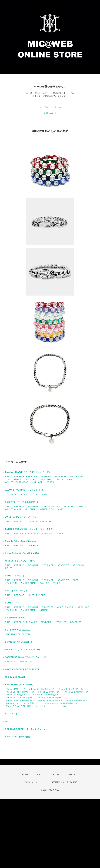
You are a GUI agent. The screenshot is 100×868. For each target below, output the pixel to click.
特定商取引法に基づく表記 (65, 782)
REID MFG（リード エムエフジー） (22, 502)
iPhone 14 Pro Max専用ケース (20, 692)
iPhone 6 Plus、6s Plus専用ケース (61, 703)
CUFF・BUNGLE (13, 479)
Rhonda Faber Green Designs (21, 541)
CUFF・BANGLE (37, 595)
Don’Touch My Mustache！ (19, 642)
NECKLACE (31, 479)
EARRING (19, 506)
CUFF (76, 580)
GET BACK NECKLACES (18, 630)
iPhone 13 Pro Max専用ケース (48, 695)
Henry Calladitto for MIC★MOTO (22, 553)
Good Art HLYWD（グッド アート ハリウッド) (27, 472)
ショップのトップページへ (50, 107)
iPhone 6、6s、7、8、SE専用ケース (23, 703)
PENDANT (46, 477)
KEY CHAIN (47, 479)
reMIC (61, 509)
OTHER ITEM (47, 509)
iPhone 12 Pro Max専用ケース (20, 701)
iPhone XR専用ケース (77, 701)
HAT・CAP (37, 482)
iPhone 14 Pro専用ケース (71, 689)
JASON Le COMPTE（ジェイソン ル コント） (27, 490)
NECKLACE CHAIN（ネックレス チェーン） (26, 729)
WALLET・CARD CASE (17, 482)
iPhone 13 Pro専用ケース (17, 695)
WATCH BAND (77, 477)
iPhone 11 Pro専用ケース (50, 701)
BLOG (56, 775)
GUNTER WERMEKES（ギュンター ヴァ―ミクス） (30, 529)
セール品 (62, 706)
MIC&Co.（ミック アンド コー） (21, 561)
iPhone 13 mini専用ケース (76, 692)
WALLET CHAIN (64, 479)
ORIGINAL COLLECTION (17, 634)
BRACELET (61, 477)
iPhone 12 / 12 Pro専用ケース (20, 698)
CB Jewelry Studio (15, 618)
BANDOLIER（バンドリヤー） (20, 685)
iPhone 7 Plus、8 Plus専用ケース (21, 706)
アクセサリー (48, 706)
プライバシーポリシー (33, 782)
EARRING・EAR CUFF (26, 477)
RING (8, 477)
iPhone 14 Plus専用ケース (42, 689)
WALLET (83, 506)
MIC (7, 722)
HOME (25, 775)
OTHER (50, 482)
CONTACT (73, 775)
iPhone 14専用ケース (15, 689)
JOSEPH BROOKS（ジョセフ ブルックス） (26, 657)
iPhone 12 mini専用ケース (50, 698)
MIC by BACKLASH (15, 677)
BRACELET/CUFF (51, 506)
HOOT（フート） (13, 603)
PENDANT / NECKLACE (41, 521)
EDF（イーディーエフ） (17, 591)
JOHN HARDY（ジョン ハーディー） (23, 517)
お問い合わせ (50, 113)
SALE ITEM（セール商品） (18, 737)
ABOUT (41, 775)
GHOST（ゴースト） (15, 576)
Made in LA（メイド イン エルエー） (23, 650)
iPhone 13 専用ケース (49, 692)
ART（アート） (12, 714)
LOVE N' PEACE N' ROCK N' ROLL (23, 669)
